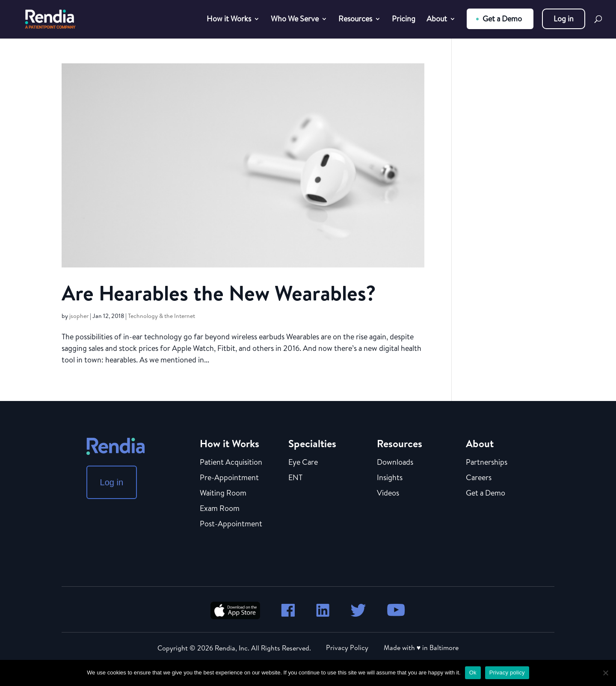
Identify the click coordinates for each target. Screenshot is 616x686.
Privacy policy (507, 673)
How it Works (229, 20)
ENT (295, 478)
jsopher (79, 316)
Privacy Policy (347, 647)
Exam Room (220, 509)
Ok (473, 673)
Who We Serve (295, 20)
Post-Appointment (231, 524)
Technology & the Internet (161, 316)
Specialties (312, 443)
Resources (355, 20)
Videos (388, 493)
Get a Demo (502, 19)
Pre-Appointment (229, 478)
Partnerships (487, 463)
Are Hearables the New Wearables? (219, 293)
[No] (605, 673)
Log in (564, 19)
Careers (479, 478)
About (437, 20)
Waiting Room (223, 493)
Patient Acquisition (231, 463)
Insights (390, 478)
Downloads (395, 463)
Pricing (404, 20)
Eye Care (303, 463)
